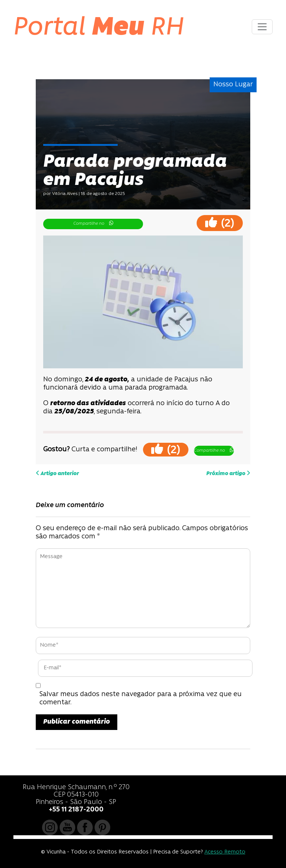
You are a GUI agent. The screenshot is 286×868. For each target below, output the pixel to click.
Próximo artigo (228, 473)
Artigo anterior (57, 473)
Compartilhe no (93, 223)
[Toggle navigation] (262, 27)
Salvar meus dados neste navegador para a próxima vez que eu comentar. (141, 699)
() (220, 223)
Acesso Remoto (225, 852)
